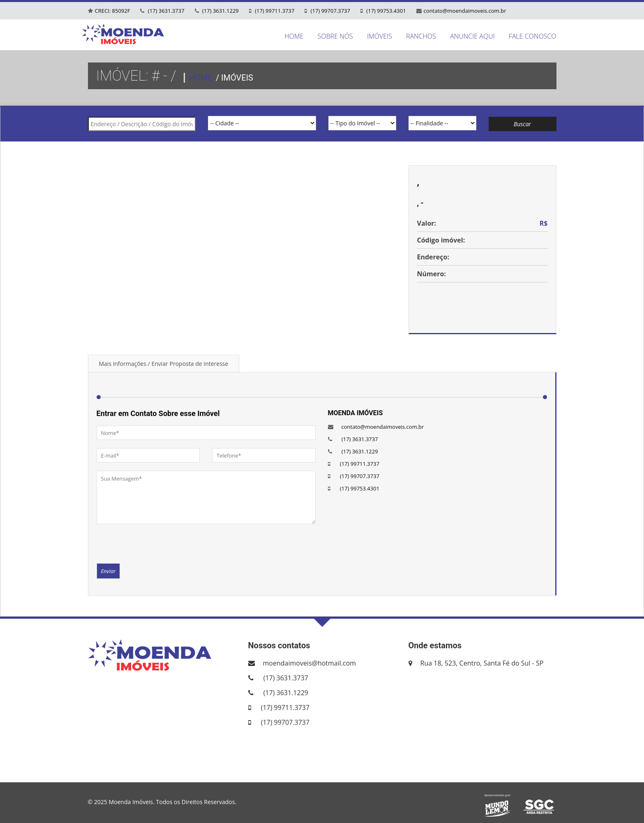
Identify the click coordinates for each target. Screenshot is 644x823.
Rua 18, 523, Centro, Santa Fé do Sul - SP (482, 663)
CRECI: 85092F (113, 11)
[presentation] (159, 543)
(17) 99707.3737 (330, 11)
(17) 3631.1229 (220, 11)
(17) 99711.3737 (274, 11)
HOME (294, 36)
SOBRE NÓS (335, 36)
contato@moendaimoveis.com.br (465, 11)
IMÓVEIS (380, 36)
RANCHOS (421, 36)
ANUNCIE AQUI (472, 36)
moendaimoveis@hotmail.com (310, 663)
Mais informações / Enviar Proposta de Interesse (164, 364)
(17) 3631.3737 (165, 11)
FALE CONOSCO (533, 36)
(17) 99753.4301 (385, 11)
